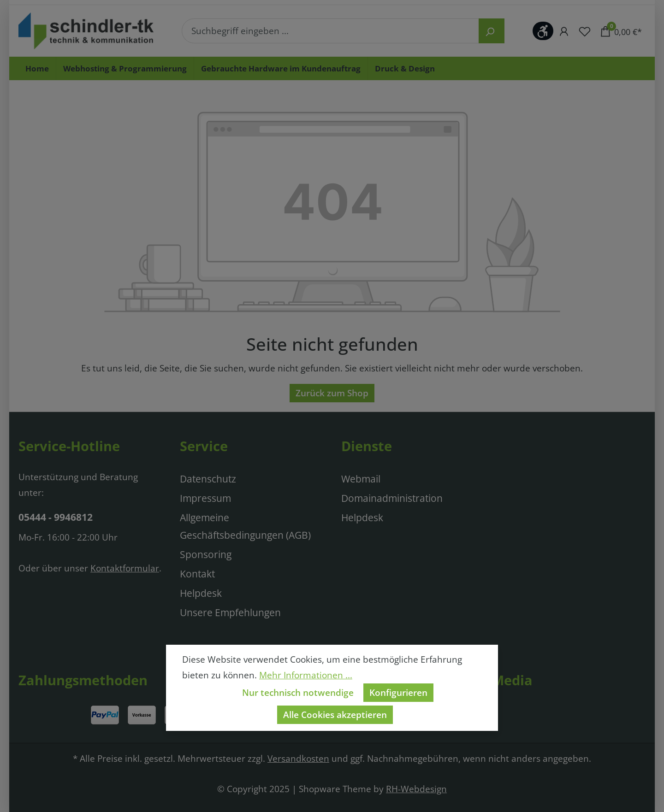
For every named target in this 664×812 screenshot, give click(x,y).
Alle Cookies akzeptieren (335, 715)
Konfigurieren (398, 692)
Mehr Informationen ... (306, 675)
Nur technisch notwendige (298, 692)
